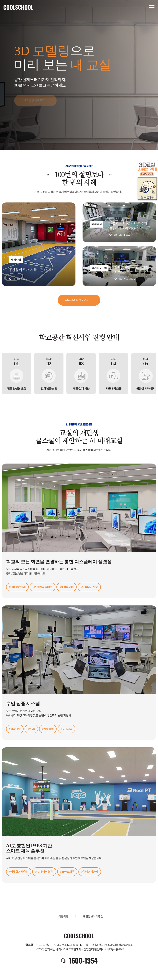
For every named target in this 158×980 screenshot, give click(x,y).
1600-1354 (83, 960)
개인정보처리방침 (93, 916)
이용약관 (63, 916)
